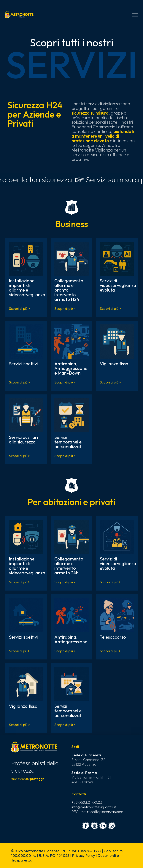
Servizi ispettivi (23, 364)
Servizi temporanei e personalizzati (68, 442)
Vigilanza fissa (114, 364)
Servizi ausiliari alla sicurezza (23, 439)
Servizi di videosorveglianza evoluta (118, 285)
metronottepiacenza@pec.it (103, 812)
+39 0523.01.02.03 (87, 802)
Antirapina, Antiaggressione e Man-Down (71, 368)
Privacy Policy (84, 855)
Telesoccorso (113, 637)
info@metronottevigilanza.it (94, 807)
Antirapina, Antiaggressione (71, 639)
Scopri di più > (19, 308)
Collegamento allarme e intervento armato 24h (69, 566)
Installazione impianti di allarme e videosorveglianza (27, 288)
